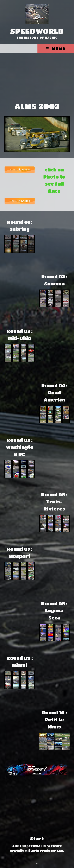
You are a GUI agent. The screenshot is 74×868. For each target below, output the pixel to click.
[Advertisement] (37, 73)
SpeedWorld (37, 31)
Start (37, 838)
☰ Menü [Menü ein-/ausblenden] (56, 49)
